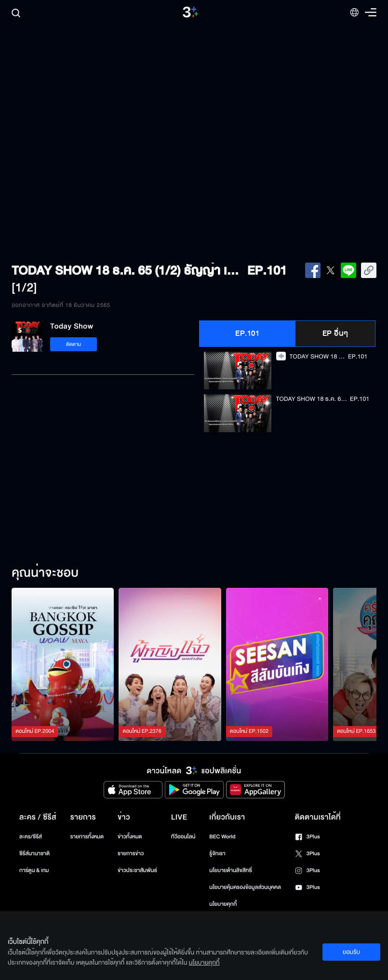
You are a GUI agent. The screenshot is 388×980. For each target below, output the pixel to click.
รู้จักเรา (217, 854)
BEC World (222, 837)
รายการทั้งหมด (87, 837)
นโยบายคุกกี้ (223, 904)
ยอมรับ (351, 952)
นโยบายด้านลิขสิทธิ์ (231, 870)
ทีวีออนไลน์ (183, 837)
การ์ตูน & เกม (34, 870)
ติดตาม (74, 344)
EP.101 (247, 333)
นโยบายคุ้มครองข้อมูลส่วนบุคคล (245, 887)
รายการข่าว (131, 854)
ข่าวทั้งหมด (130, 837)
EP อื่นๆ (335, 333)
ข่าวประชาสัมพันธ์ (137, 870)
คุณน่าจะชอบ (45, 573)
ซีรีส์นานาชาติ (34, 854)
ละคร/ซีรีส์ (31, 837)
